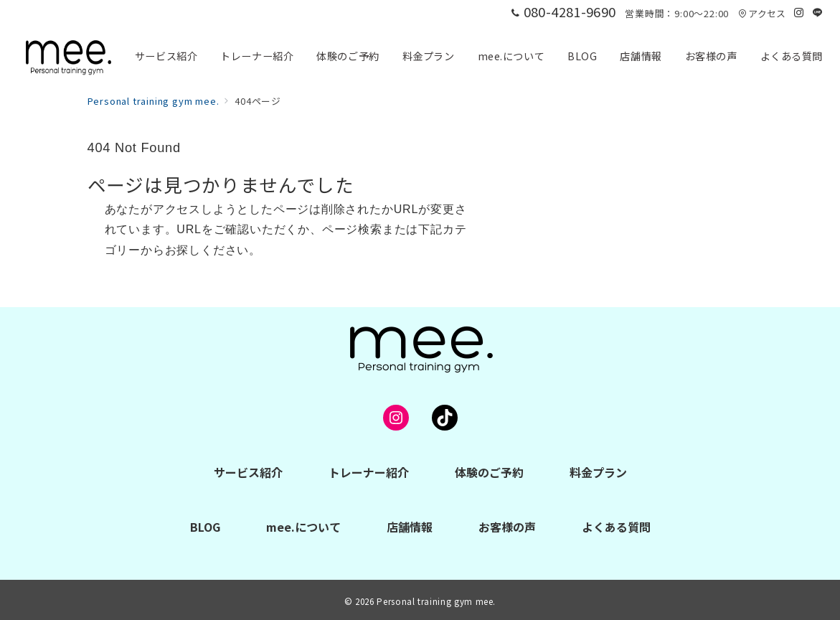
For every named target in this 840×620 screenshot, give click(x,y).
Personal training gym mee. (436, 601)
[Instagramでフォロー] (799, 13)
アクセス (762, 13)
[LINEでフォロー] (818, 13)
